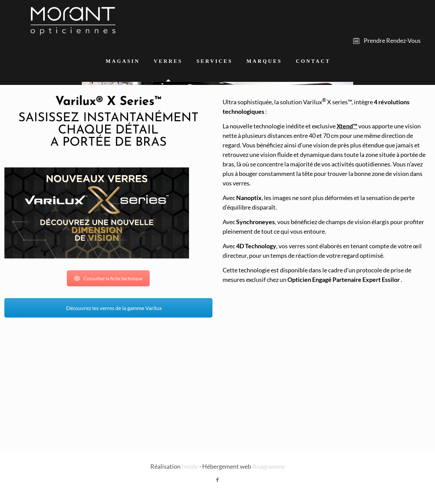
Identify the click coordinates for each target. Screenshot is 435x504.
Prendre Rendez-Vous (387, 41)
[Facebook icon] (218, 480)
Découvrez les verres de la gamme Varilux (108, 308)
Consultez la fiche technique (108, 278)
